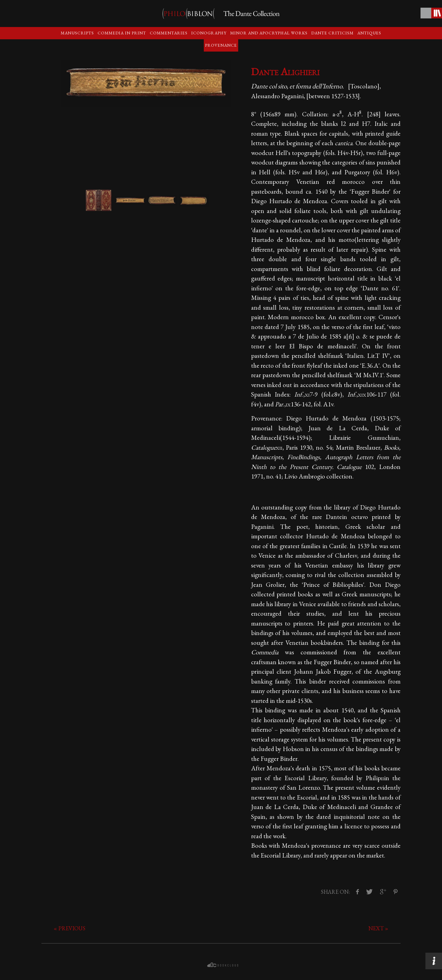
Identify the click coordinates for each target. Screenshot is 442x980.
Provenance (221, 45)
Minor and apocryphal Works (269, 33)
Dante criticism (332, 33)
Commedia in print (122, 33)
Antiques (369, 33)
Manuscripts (77, 33)
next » (378, 928)
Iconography (209, 33)
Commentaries (169, 33)
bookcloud (223, 965)
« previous (70, 928)
